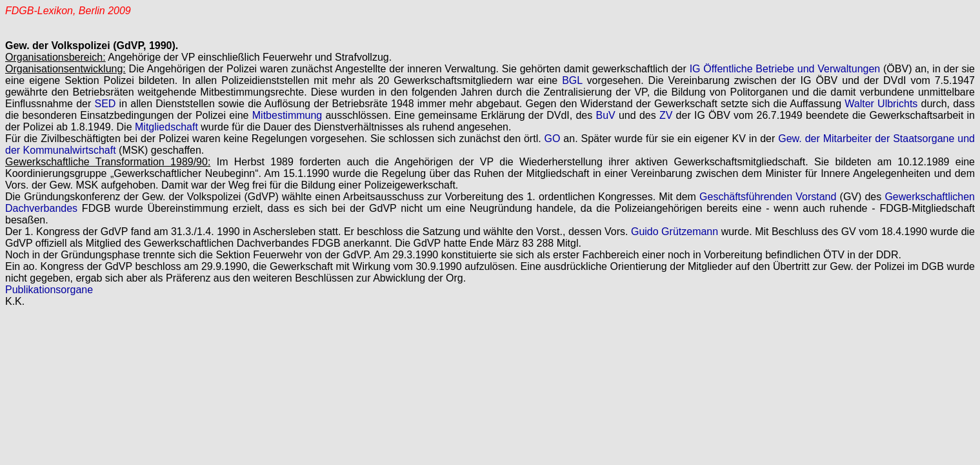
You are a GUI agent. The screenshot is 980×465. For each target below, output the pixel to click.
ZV (666, 115)
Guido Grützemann (675, 232)
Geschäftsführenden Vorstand (768, 197)
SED (105, 104)
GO (553, 139)
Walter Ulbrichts (881, 104)
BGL (572, 80)
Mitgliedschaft (166, 127)
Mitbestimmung (287, 115)
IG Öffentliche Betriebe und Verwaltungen (785, 69)
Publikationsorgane (49, 290)
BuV (605, 115)
